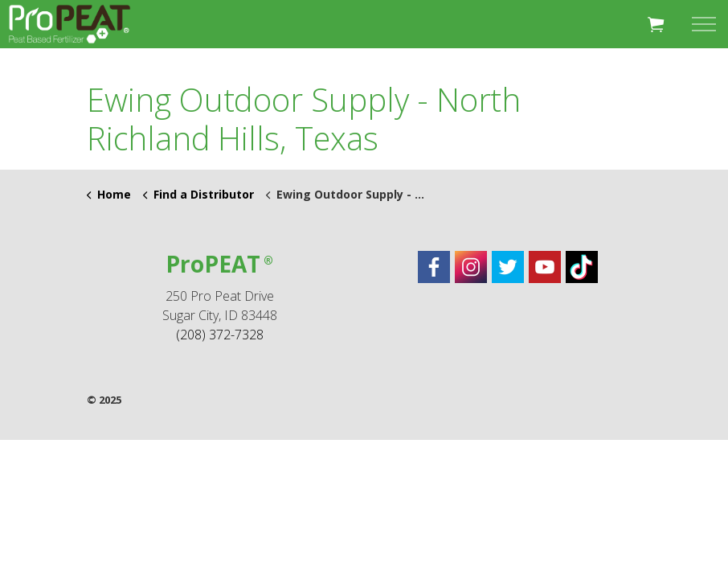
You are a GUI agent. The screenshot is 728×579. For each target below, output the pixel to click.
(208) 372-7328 (220, 335)
